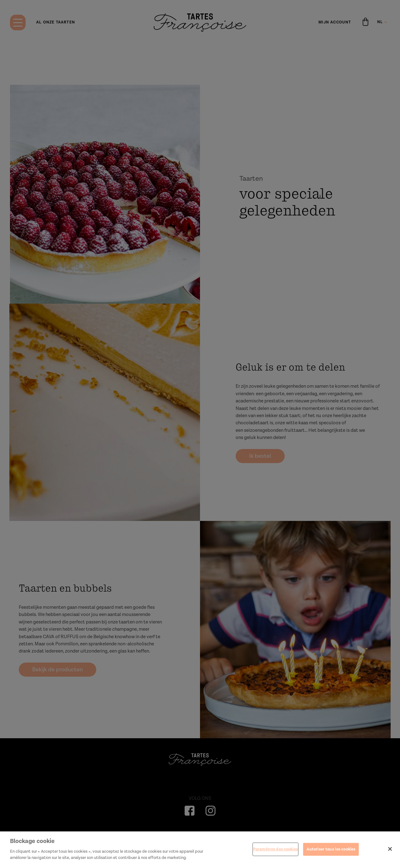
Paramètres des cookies (275, 855)
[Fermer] (390, 855)
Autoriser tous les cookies (331, 855)
